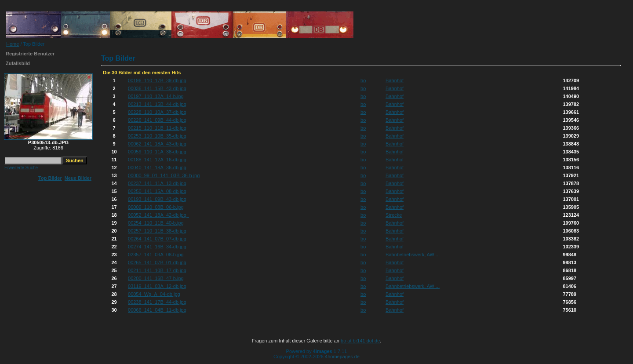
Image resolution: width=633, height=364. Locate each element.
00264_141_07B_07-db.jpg (157, 239)
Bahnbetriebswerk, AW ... (413, 255)
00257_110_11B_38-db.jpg (157, 231)
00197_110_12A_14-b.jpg (156, 96)
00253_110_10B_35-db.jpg (157, 136)
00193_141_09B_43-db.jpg (157, 199)
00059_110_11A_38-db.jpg (157, 152)
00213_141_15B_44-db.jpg (157, 104)
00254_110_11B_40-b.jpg (156, 223)
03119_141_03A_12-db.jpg (157, 286)
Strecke (394, 215)
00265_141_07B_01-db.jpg (157, 262)
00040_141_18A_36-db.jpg (157, 167)
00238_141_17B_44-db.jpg (157, 302)
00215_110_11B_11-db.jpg (157, 128)
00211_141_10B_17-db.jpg (157, 270)
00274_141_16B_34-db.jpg (157, 247)
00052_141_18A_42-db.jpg (158, 215)
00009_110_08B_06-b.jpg (156, 207)
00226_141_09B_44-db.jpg (157, 120)
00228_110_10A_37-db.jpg (157, 112)
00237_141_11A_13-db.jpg (157, 183)
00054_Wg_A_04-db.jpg (154, 294)
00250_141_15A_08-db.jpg (157, 191)
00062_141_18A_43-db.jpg (157, 144)
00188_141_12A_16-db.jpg (157, 160)
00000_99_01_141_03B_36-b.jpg (164, 175)
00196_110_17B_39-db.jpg (157, 80)
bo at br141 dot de (360, 341)
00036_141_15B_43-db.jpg (157, 88)
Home (13, 44)
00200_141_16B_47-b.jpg (156, 278)
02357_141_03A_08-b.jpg (156, 255)
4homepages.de (342, 357)
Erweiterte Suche (21, 168)
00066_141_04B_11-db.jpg (157, 310)
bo (363, 80)
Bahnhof (395, 80)
